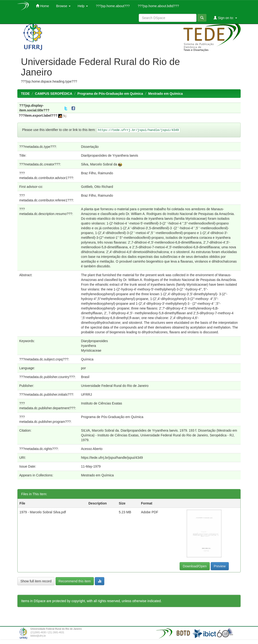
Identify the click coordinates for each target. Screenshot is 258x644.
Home (42, 6)
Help (83, 6)
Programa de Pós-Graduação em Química (110, 94)
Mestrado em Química (166, 94)
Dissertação (90, 147)
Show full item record (36, 581)
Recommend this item (75, 581)
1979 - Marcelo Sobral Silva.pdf (43, 512)
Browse (63, 6)
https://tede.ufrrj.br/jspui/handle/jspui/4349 (112, 458)
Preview (220, 566)
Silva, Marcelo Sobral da (99, 164)
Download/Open (195, 566)
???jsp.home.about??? (112, 6)
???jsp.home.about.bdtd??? (158, 6)
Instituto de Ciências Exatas (102, 403)
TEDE (25, 94)
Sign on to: (225, 18)
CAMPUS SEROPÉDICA (54, 94)
